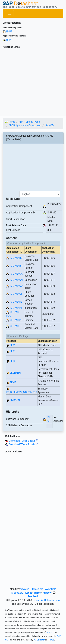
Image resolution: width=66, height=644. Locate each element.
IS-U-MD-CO (16, 286)
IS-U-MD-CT (16, 294)
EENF (13, 382)
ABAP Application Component (25, 125)
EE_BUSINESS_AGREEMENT (22, 392)
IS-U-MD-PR (16, 320)
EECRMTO (15, 373)
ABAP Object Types (29, 122)
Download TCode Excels (23, 444)
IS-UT (9, 32)
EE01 (12, 345)
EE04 (12, 361)
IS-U (8, 40)
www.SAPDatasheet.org (47, 600)
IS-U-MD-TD (16, 326)
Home (10, 122)
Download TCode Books (23, 441)
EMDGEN (15, 400)
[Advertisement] (33, 83)
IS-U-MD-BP (16, 266)
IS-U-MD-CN (16, 280)
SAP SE (49, 632)
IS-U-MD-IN (16, 308)
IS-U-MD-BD (16, 258)
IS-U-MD (49, 125)
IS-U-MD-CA (16, 274)
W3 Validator (39, 640)
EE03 (12, 351)
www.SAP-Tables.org (32, 589)
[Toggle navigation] (9, 13)
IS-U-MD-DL (16, 302)
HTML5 (51, 640)
